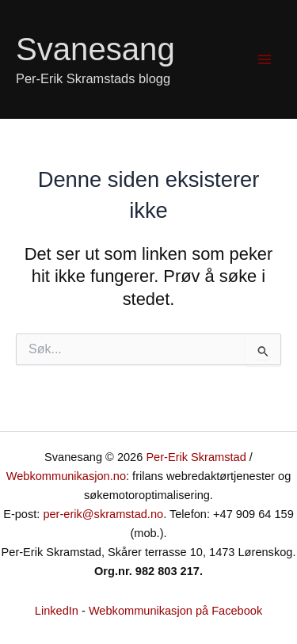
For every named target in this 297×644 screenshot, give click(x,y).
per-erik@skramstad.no (103, 514)
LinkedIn (57, 611)
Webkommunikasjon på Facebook (175, 611)
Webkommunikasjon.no (66, 476)
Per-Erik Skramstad (196, 457)
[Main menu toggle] (265, 59)
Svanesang (95, 50)
